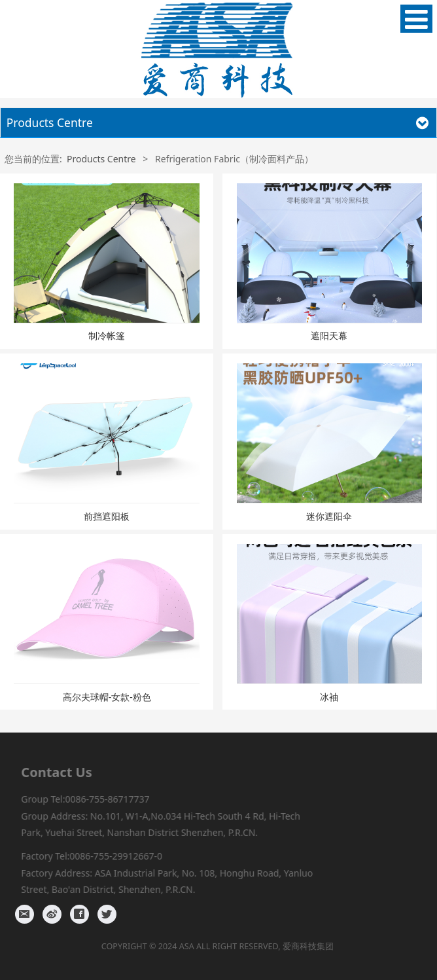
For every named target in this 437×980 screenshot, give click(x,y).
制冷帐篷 (107, 336)
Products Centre (101, 159)
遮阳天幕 (329, 336)
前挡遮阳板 (107, 516)
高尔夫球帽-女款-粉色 (107, 697)
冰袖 (329, 697)
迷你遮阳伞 (329, 516)
